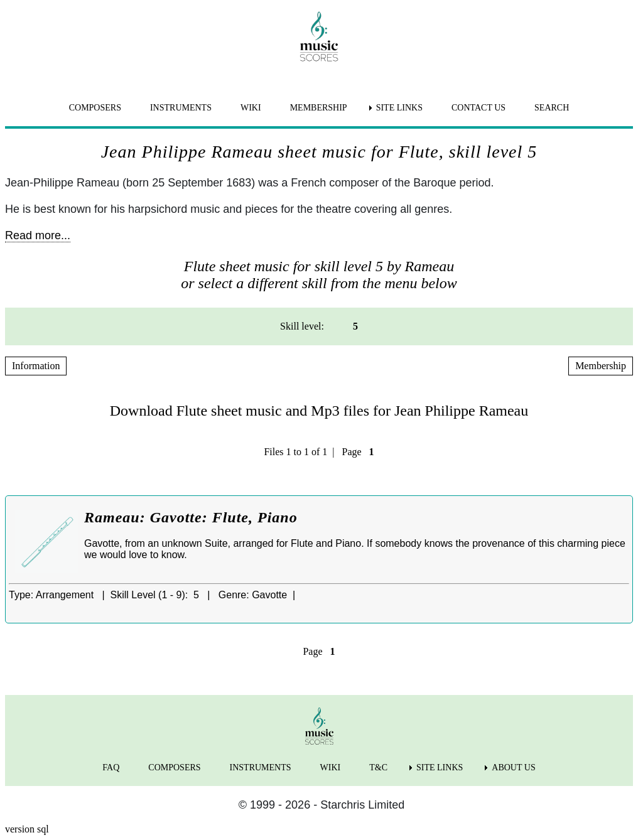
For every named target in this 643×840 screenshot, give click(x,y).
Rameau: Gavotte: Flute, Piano (191, 517)
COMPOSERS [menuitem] (95, 108)
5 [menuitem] (355, 326)
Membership (601, 366)
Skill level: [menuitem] (302, 326)
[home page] (319, 36)
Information (36, 366)
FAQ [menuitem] (111, 767)
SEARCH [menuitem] (552, 108)
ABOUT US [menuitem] (513, 767)
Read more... (38, 235)
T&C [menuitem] (378, 767)
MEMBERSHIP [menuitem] (319, 108)
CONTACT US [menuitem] (478, 108)
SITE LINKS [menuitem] (399, 108)
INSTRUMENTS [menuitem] (181, 108)
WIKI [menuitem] (251, 108)
